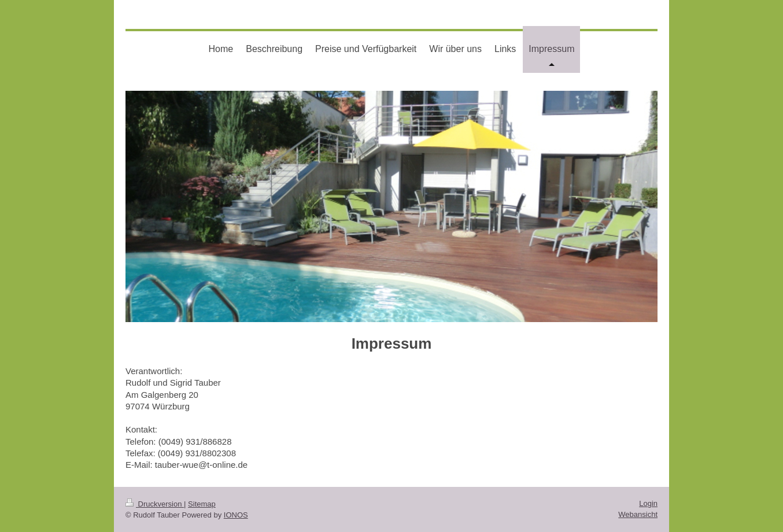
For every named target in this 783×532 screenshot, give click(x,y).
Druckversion (155, 504)
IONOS (236, 515)
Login (648, 503)
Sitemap (202, 504)
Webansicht (638, 514)
